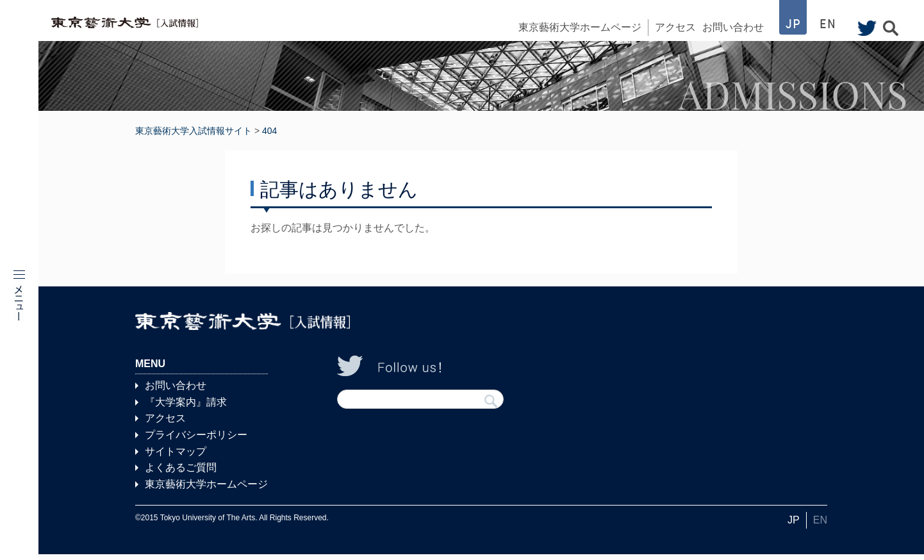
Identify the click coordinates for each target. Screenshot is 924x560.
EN (820, 526)
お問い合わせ (733, 27)
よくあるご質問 (181, 473)
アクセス (675, 27)
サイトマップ (176, 457)
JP (794, 526)
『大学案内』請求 (186, 408)
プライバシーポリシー (196, 441)
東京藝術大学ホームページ (580, 27)
